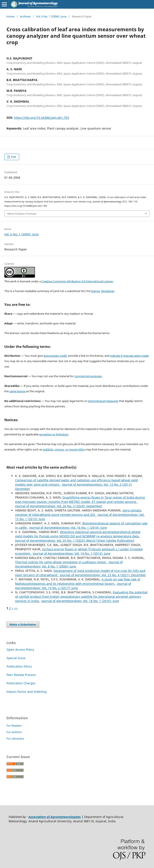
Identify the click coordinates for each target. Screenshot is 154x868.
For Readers (14, 726)
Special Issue (16, 658)
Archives (25, 16)
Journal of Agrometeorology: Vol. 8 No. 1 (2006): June (69, 564)
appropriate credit (55, 356)
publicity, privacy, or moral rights (64, 449)
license (96, 291)
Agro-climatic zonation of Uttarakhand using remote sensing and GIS (78, 512)
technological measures (103, 401)
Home (10, 16)
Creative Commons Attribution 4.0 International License (77, 281)
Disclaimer (108, 291)
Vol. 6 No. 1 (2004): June (51, 16)
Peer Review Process (21, 675)
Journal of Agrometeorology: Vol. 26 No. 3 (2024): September (59, 506)
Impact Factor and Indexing (27, 692)
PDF (13, 157)
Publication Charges (21, 683)
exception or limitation (54, 434)
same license (17, 391)
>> (16, 608)
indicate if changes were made (129, 356)
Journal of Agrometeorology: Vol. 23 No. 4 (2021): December (103, 575)
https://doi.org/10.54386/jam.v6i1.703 (42, 118)
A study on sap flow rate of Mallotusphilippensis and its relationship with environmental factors (78, 581)
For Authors (14, 732)
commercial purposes (88, 376)
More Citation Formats (22, 214)
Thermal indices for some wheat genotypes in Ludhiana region (61, 562)
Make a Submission (23, 624)
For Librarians (15, 738)
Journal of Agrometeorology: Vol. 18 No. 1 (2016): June (80, 601)
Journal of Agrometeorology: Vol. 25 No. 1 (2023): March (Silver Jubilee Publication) (75, 540)
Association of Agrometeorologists (55, 817)
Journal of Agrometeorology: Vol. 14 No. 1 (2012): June (72, 553)
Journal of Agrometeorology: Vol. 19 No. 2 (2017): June (73, 586)
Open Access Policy (20, 650)
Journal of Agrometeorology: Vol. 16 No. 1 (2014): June (68, 528)
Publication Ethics (19, 666)
